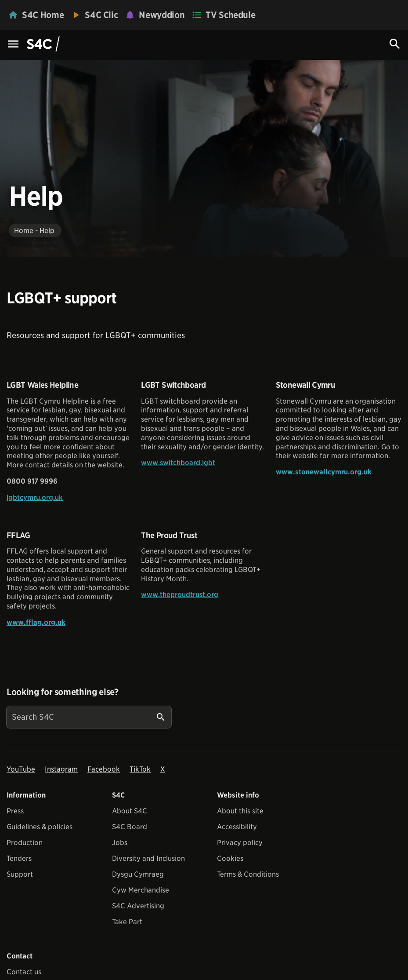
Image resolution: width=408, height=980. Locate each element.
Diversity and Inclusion (148, 858)
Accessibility (237, 827)
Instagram (61, 769)
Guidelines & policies (40, 827)
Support (20, 874)
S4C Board (130, 827)
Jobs (120, 843)
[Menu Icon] (13, 45)
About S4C (130, 811)
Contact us (24, 972)
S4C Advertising (138, 906)
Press (15, 811)
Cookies (230, 858)
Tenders (19, 858)
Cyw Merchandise (141, 890)
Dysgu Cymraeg (138, 874)
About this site (240, 811)
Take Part (127, 922)
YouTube (21, 769)
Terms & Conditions (248, 874)
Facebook (104, 769)
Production (25, 843)
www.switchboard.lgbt (178, 463)
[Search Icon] (395, 44)
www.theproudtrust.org (180, 595)
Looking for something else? (63, 692)
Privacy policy (240, 843)
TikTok (140, 769)
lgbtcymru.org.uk (35, 497)
